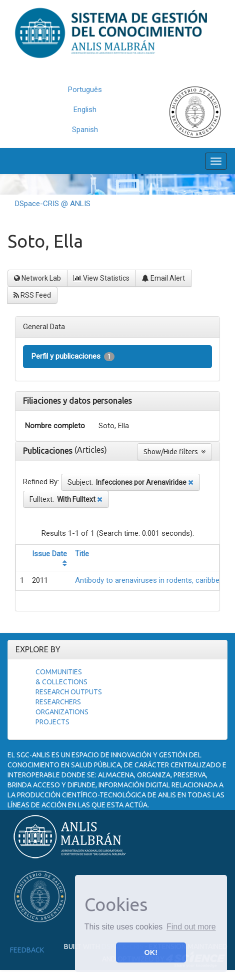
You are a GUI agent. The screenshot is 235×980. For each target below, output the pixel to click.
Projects (52, 722)
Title (82, 554)
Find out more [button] (191, 927)
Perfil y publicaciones (73, 356)
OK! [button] (151, 952)
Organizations (62, 712)
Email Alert (163, 278)
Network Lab (37, 278)
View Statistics (101, 278)
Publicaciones (49, 451)
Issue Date (49, 554)
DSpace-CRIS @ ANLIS (53, 204)
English (85, 110)
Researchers (58, 702)
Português (85, 90)
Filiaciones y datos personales (77, 401)
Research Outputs (69, 692)
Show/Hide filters (174, 452)
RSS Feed (32, 295)
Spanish (85, 130)
